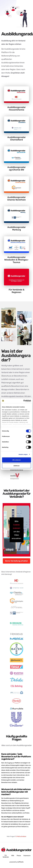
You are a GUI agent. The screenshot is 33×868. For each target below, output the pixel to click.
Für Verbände (6, 856)
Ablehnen (16, 466)
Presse (19, 856)
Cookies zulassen (16, 526)
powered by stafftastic (16, 862)
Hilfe (13, 856)
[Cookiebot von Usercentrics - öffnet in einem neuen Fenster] (23, 401)
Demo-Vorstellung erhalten (16, 561)
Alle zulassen (16, 460)
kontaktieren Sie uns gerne (19, 824)
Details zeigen (23, 454)
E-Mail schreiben (21, 836)
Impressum (27, 856)
